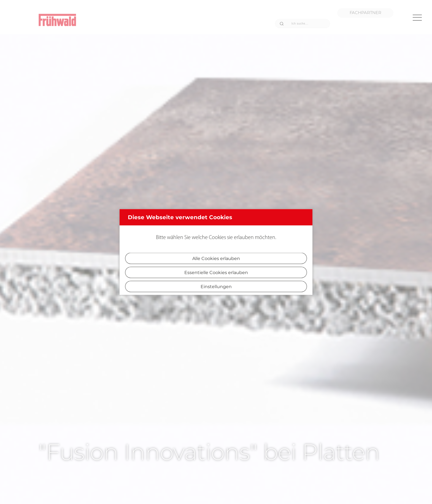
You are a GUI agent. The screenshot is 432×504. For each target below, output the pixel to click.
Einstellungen (216, 287)
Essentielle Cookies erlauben (216, 273)
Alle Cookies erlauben (216, 258)
